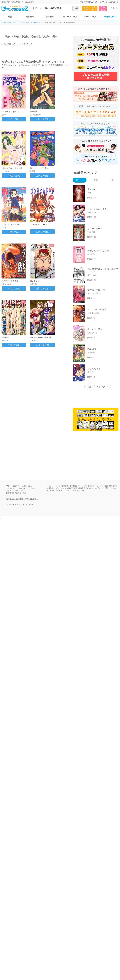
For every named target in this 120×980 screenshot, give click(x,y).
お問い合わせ (27, 424)
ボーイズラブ (90, 17)
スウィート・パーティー (40, 168)
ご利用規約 (33, 426)
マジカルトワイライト (11, 112)
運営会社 (23, 426)
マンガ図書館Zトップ (10, 23)
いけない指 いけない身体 (12, 168)
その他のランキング (94, 324)
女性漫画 (50, 17)
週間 (96, 180)
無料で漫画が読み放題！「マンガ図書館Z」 (23, 437)
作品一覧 (37, 23)
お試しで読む (14, 119)
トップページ (11, 426)
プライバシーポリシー (14, 429)
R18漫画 (26, 23)
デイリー (80, 180)
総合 (10, 17)
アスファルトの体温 (10, 281)
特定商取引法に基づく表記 (16, 431)
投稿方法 (16, 424)
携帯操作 (5, 337)
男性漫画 (30, 17)
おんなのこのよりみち (11, 225)
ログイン (94, 8)
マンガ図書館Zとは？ (89, 2)
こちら (82, 428)
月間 (112, 180)
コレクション (36, 281)
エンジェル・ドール (38, 225)
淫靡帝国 (34, 112)
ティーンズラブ (70, 17)
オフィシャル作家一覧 (109, 2)
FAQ (8, 424)
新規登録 (86, 8)
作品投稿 (103, 8)
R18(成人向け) (110, 17)
